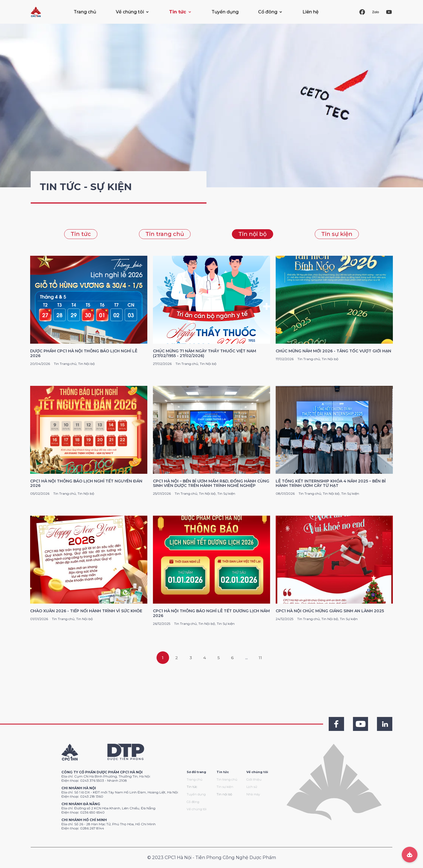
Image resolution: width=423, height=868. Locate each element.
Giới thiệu (254, 779)
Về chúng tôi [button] (130, 12)
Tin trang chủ (165, 234)
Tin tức (81, 234)
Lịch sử (252, 787)
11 (260, 658)
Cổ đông (193, 802)
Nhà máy (253, 794)
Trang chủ (85, 12)
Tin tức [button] (178, 12)
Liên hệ (311, 12)
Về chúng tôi (197, 809)
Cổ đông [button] (268, 12)
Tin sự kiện (337, 234)
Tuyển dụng (225, 12)
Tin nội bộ (253, 234)
